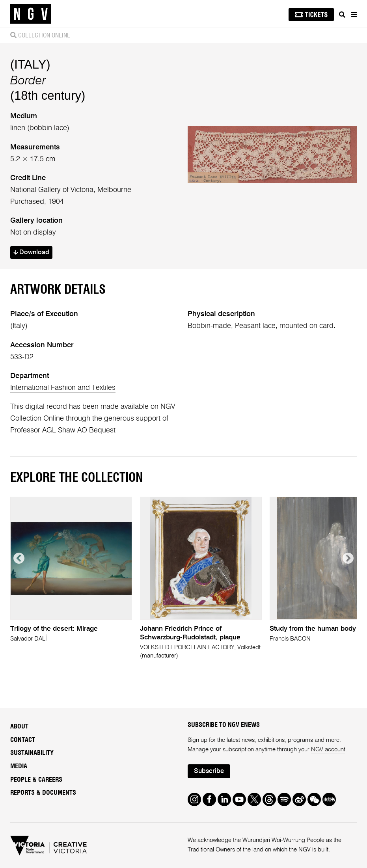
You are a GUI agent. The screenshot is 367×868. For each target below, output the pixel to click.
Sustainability (32, 753)
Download (31, 253)
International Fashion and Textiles (63, 388)
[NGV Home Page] (31, 14)
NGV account (328, 750)
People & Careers (36, 780)
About (19, 726)
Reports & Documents (43, 793)
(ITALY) (30, 64)
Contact (23, 740)
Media (19, 766)
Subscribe (209, 771)
